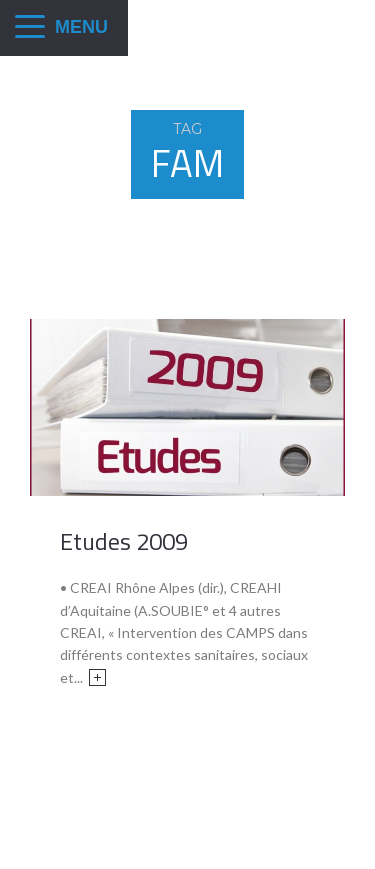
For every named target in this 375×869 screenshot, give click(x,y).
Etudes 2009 (124, 541)
